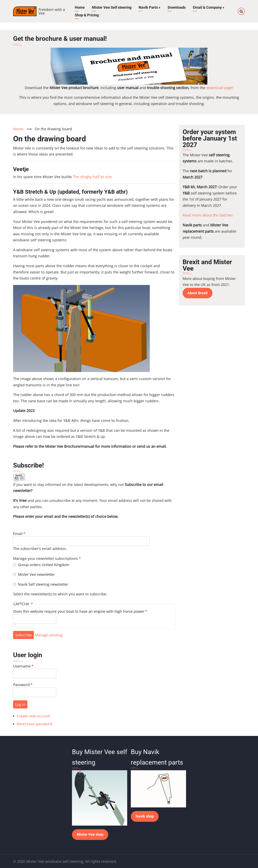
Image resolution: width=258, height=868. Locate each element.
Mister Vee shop (90, 834)
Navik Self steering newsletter (43, 584)
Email (18, 534)
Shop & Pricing (87, 15)
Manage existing (49, 635)
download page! (220, 88)
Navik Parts (150, 7)
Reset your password (34, 724)
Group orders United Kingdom (44, 565)
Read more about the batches (208, 215)
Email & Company (209, 7)
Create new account (33, 716)
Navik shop (145, 816)
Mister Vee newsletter (36, 574)
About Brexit (198, 293)
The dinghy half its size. (93, 177)
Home (80, 7)
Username (22, 666)
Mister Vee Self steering (112, 7)
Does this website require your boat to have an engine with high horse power (79, 611)
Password (21, 685)
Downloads (177, 7)
